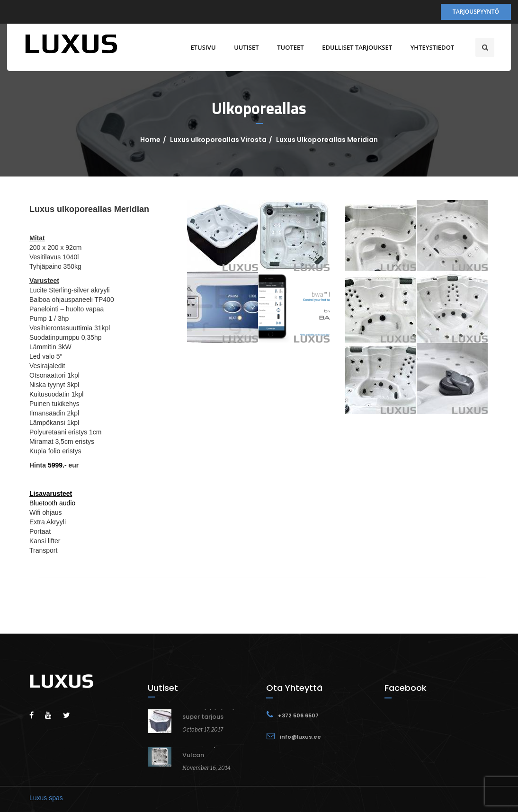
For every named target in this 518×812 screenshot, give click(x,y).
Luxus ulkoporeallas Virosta (218, 140)
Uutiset (244, 47)
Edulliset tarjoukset (355, 47)
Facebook (406, 688)
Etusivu (201, 47)
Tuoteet (288, 47)
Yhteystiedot (430, 47)
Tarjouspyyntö (476, 12)
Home (150, 140)
